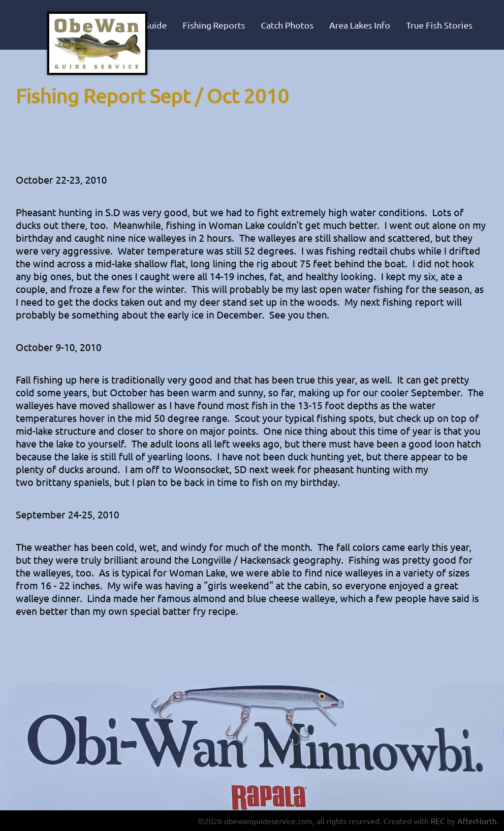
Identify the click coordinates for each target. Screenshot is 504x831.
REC (438, 821)
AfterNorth (477, 821)
